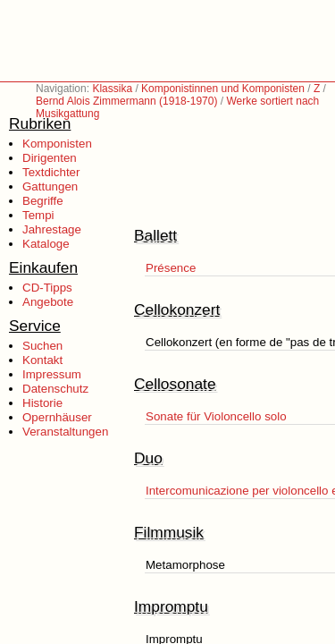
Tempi (38, 215)
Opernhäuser (57, 417)
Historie (42, 403)
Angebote (48, 302)
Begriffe (43, 201)
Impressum (52, 374)
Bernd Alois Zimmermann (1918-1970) (126, 101)
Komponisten (57, 144)
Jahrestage (52, 229)
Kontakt (42, 360)
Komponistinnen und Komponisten (223, 89)
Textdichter (51, 172)
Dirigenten (50, 158)
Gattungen (50, 186)
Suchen (42, 346)
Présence (171, 268)
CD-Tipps (47, 288)
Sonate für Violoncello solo (216, 416)
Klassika (112, 89)
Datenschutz (55, 389)
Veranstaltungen (65, 432)
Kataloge (46, 244)
